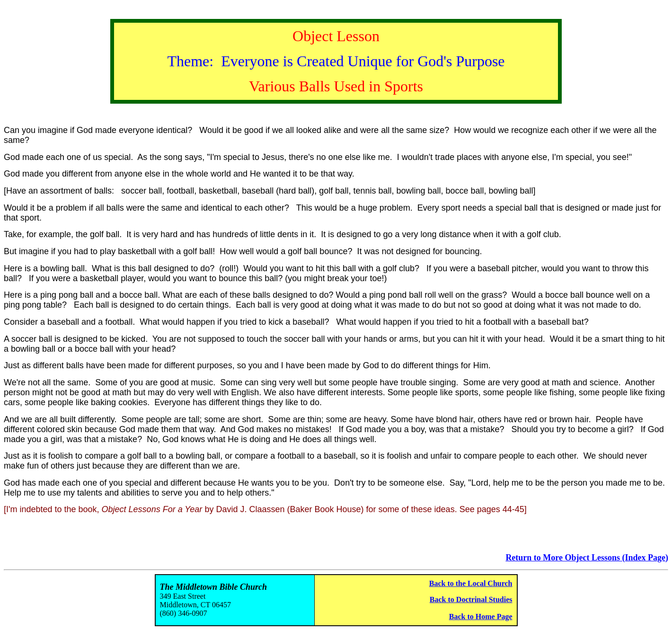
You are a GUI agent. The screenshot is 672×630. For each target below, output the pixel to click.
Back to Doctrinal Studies (471, 599)
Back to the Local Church (471, 583)
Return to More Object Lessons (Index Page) (587, 558)
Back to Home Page (481, 617)
